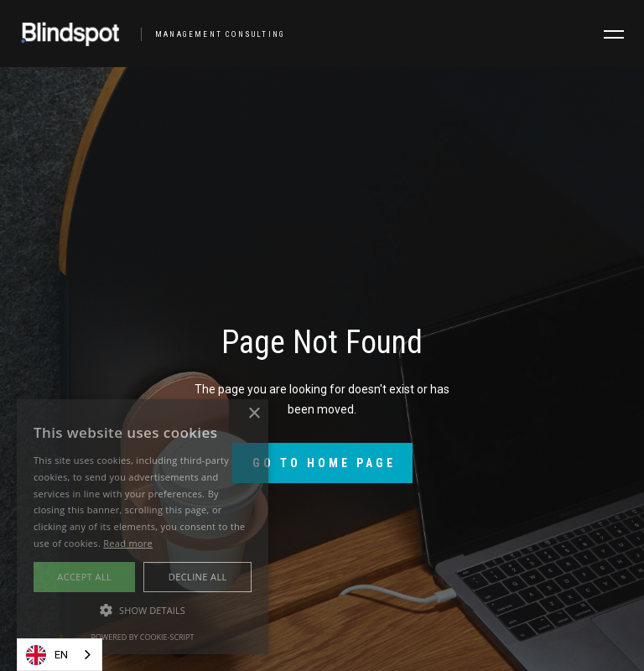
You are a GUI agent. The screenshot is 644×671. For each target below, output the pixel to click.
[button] (614, 34)
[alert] (143, 527)
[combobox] (60, 655)
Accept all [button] (84, 577)
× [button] (254, 414)
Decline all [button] (198, 577)
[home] (146, 34)
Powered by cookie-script (143, 637)
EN (47, 655)
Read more (128, 543)
